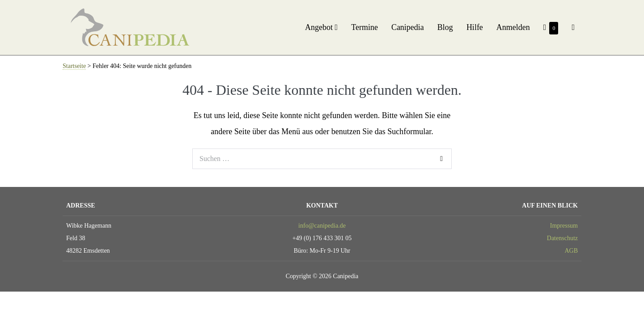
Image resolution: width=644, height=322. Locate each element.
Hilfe (475, 27)
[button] (573, 27)
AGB (571, 251)
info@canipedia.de (322, 226)
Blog (445, 27)
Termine (364, 27)
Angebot (321, 27)
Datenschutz (562, 238)
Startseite (74, 66)
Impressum (564, 226)
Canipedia (408, 27)
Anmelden (513, 27)
